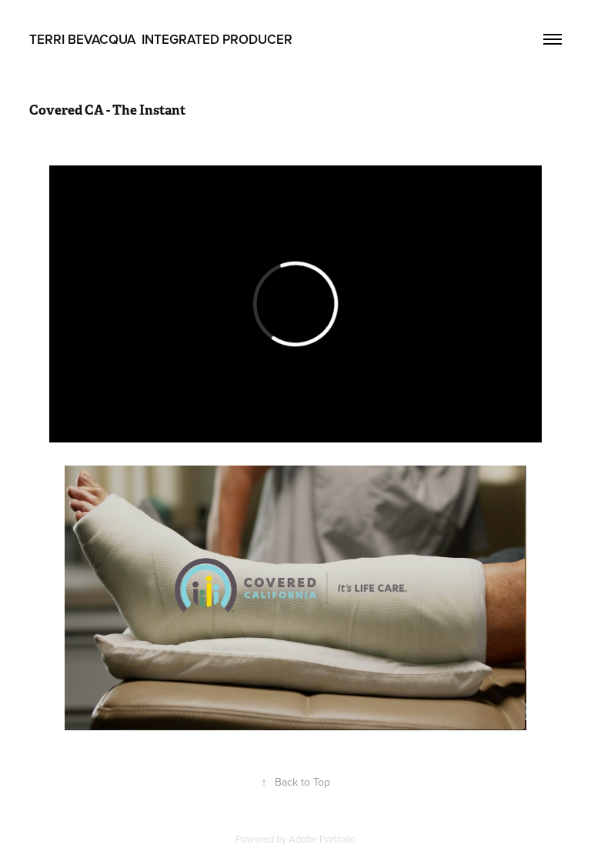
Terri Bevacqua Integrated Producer (161, 39)
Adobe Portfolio (322, 839)
